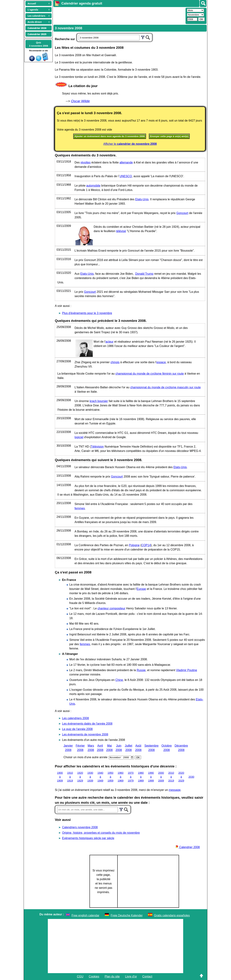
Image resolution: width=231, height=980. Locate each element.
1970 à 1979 (131, 777)
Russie (141, 670)
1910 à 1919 (70, 777)
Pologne (134, 545)
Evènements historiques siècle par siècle (88, 838)
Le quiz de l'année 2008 (77, 729)
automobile (93, 186)
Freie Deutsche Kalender (127, 915)
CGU (80, 976)
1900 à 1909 (60, 777)
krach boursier (99, 401)
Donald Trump (144, 274)
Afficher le (130, 144)
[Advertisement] (119, 16)
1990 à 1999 (151, 777)
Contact (147, 976)
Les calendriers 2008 (76, 718)
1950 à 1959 (110, 777)
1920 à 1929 (80, 777)
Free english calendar (86, 915)
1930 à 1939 (90, 777)
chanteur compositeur (111, 608)
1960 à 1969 (121, 777)
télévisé (121, 231)
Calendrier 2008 (188, 847)
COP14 (146, 545)
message (175, 790)
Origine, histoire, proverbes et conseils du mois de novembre (101, 833)
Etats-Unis (142, 199)
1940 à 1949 (100, 777)
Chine (119, 680)
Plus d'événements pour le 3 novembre (87, 313)
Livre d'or (131, 976)
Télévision (97, 447)
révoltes (86, 162)
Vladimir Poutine (187, 670)
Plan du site (112, 976)
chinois (115, 362)
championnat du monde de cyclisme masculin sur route (165, 387)
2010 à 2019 (171, 777)
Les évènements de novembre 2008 (85, 734)
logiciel (79, 437)
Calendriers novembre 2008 (80, 827)
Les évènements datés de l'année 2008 (87, 724)
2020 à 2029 (181, 777)
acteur (109, 342)
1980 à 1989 (141, 777)
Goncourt (182, 213)
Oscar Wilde (80, 101)
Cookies (94, 976)
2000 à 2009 (161, 777)
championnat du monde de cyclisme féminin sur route (150, 374)
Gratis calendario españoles (172, 915)
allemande (126, 162)
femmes (80, 508)
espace (161, 362)
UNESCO (126, 176)
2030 (191, 777)
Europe (141, 589)
